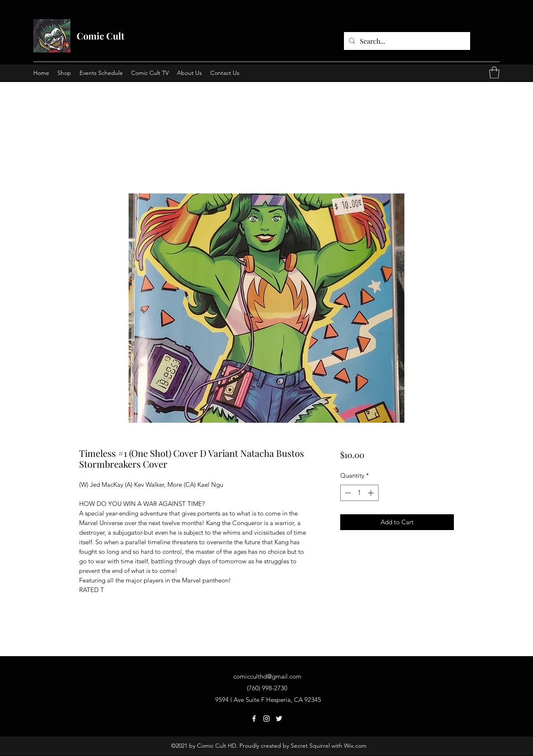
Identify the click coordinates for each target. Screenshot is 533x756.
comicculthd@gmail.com (267, 676)
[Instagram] (266, 719)
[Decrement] (347, 493)
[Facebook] (254, 719)
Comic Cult (101, 36)
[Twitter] (279, 719)
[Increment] (372, 493)
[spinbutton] (359, 493)
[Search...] (406, 41)
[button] (494, 73)
